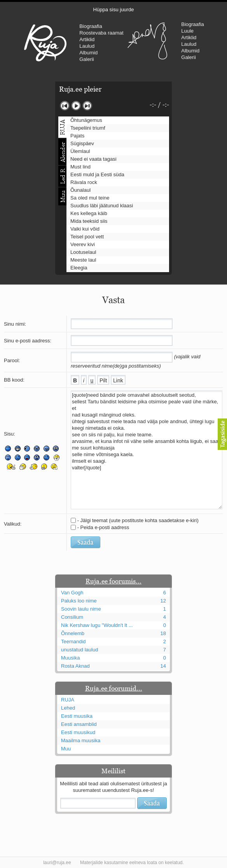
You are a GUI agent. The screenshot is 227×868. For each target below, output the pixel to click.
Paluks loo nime (79, 601)
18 (163, 633)
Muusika (70, 658)
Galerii (87, 59)
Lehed (68, 708)
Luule (187, 31)
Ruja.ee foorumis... (113, 581)
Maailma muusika (81, 740)
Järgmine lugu (87, 106)
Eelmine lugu (65, 106)
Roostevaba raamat (101, 33)
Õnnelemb (73, 633)
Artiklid (87, 39)
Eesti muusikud (78, 732)
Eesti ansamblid (79, 724)
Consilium (72, 617)
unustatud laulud (79, 650)
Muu (66, 749)
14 (163, 666)
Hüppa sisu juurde (114, 10)
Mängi (76, 106)
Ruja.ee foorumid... (114, 688)
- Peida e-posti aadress (103, 527)
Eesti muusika (77, 716)
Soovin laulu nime (81, 609)
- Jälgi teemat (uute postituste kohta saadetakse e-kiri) (138, 520)
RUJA (45, 43)
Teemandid (73, 641)
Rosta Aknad (75, 666)
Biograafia (91, 26)
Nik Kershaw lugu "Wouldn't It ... (97, 625)
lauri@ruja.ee (57, 863)
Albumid (88, 53)
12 (163, 601)
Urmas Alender (147, 41)
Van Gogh (72, 593)
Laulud (87, 46)
